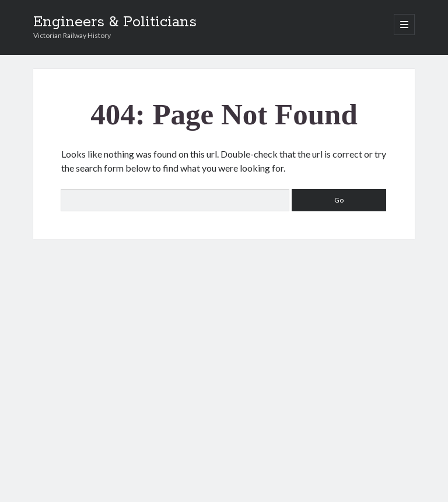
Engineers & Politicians (115, 22)
